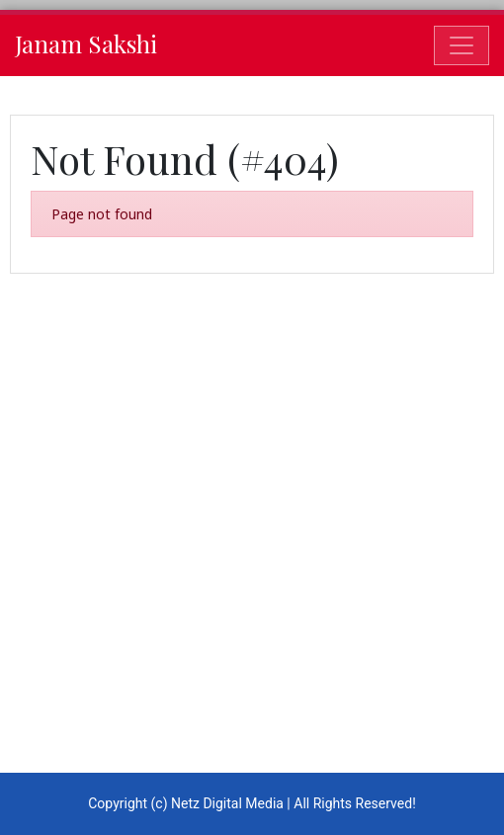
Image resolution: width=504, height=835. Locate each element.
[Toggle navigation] (462, 45)
